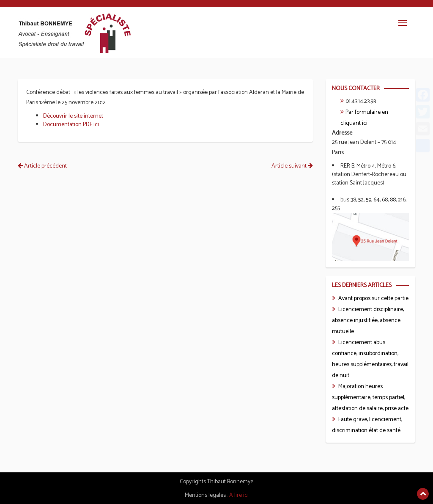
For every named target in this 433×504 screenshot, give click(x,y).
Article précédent (42, 166)
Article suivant (292, 166)
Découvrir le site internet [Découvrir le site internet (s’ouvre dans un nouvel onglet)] (73, 116)
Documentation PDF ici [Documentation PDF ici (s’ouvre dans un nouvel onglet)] (71, 125)
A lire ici (239, 495)
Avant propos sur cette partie (373, 299)
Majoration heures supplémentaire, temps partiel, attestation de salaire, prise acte (370, 398)
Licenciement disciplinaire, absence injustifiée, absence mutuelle (368, 321)
